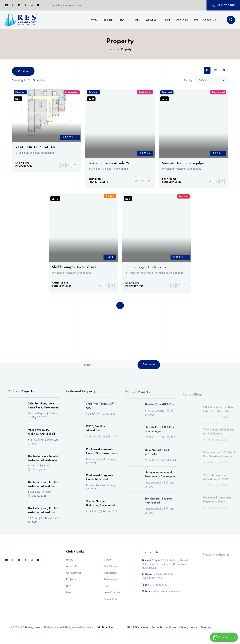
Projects (109, 20)
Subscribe (149, 369)
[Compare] (75, 165)
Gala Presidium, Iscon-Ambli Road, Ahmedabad (43, 410)
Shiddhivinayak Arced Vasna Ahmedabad (74, 272)
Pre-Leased (72, 92)
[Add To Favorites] (69, 165)
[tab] (207, 70)
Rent (137, 20)
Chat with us (223, 637)
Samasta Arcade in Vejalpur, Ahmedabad (184, 163)
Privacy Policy (188, 627)
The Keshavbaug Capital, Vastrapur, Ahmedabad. (43, 462)
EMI (196, 20)
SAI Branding (105, 627)
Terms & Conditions (164, 627)
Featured (20, 92)
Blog (167, 20)
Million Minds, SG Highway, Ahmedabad (41, 436)
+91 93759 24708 (226, 5)
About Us (153, 20)
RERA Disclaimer (138, 627)
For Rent (110, 201)
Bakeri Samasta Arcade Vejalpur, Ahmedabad (114, 163)
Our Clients (182, 20)
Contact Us (210, 20)
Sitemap (205, 627)
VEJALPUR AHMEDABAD (35, 147)
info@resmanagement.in (66, 5)
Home (94, 20)
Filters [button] (23, 71)
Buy (124, 20)
